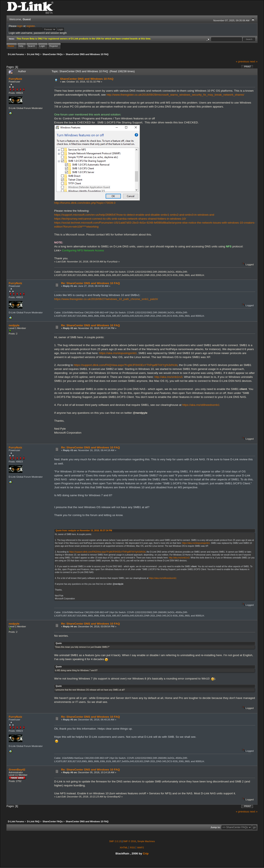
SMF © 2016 (129, 841)
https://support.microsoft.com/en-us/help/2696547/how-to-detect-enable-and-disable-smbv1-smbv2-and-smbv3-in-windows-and (134, 215)
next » (254, 61)
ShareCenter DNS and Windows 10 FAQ (87, 79)
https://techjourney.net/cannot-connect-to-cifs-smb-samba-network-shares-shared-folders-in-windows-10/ (120, 219)
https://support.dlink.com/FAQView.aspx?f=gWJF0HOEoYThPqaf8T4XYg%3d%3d (126, 365)
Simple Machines (146, 841)
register (31, 26)
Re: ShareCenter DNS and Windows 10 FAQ (90, 283)
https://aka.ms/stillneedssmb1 (201, 405)
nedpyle (14, 325)
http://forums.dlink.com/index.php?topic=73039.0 (85, 203)
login (20, 26)
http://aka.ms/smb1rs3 (168, 377)
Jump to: (216, 827)
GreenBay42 (17, 770)
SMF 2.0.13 (115, 841)
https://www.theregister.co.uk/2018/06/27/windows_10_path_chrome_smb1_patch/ (106, 299)
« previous (242, 61)
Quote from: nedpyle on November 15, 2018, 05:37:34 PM (84, 531)
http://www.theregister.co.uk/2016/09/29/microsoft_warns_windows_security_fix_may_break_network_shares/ (175, 95)
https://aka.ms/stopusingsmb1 (118, 353)
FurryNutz (15, 79)
